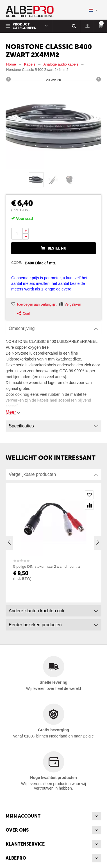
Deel (23, 314)
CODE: (17, 263)
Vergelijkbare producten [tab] (53, 473)
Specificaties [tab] (53, 424)
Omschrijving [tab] (53, 327)
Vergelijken (73, 304)
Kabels (30, 64)
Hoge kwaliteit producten (53, 778)
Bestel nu (57, 248)
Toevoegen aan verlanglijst (37, 304)
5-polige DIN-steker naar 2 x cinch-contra (46, 566)
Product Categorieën (25, 26)
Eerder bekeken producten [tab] (53, 623)
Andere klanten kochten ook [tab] (53, 609)
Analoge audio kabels (61, 64)
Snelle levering (53, 682)
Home (11, 64)
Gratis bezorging (53, 730)
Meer (11, 412)
